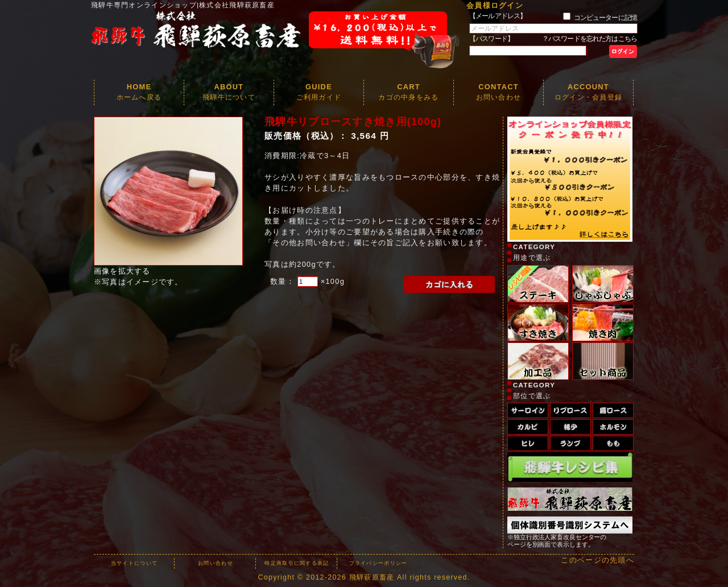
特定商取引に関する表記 (297, 563)
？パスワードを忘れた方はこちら (590, 39)
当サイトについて (134, 563)
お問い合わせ (216, 563)
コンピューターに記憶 (605, 18)
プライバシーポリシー (379, 563)
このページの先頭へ (597, 560)
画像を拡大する (122, 271)
